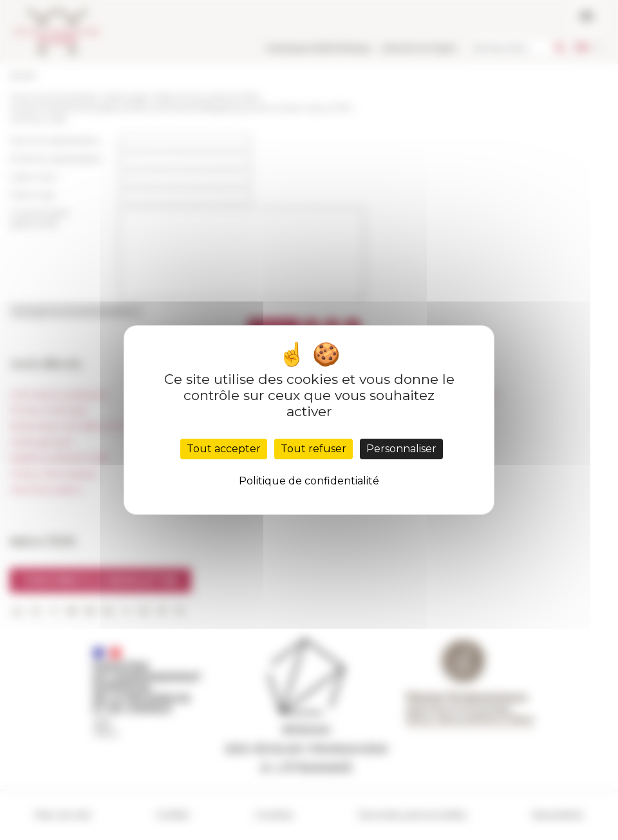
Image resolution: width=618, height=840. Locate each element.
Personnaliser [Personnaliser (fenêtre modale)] (401, 449)
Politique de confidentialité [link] (309, 481)
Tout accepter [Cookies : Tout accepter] (224, 449)
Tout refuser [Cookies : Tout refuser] (314, 449)
